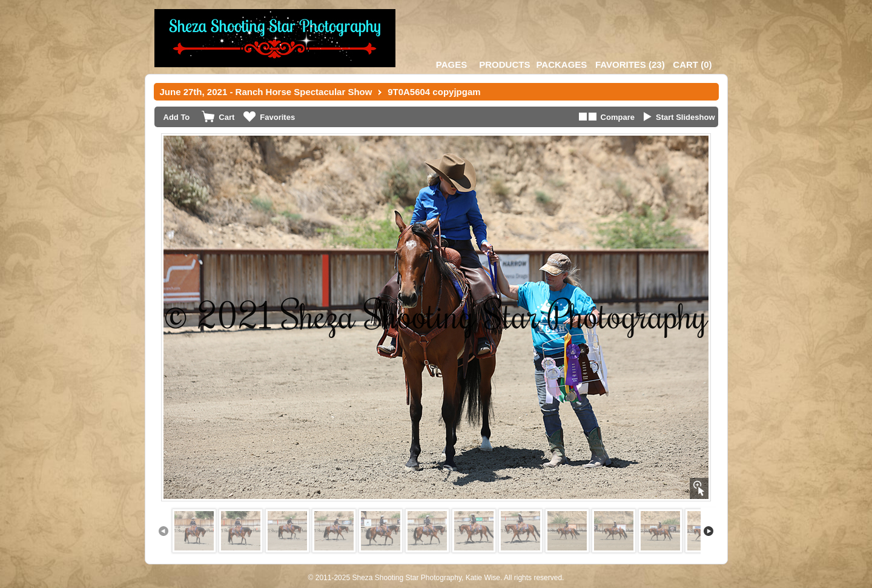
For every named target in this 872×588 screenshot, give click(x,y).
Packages (561, 64)
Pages (451, 64)
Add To (177, 117)
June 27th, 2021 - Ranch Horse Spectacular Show (266, 92)
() (630, 64)
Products (504, 64)
